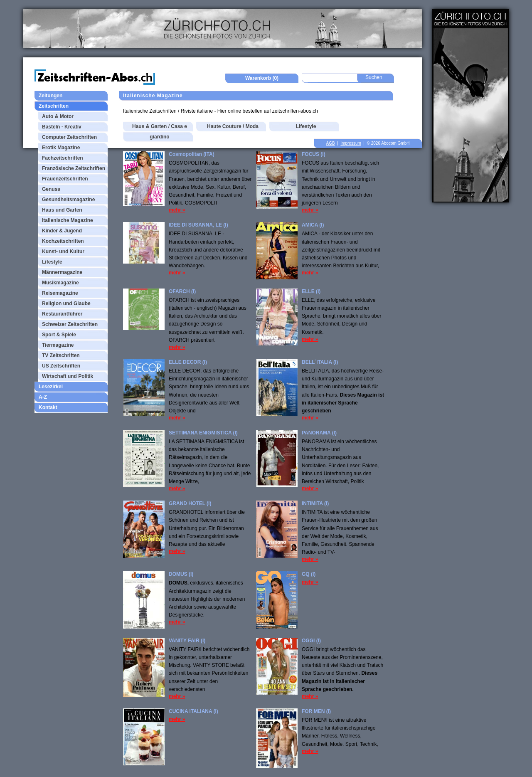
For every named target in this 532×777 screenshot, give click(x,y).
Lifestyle (52, 262)
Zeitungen (50, 96)
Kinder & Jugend (62, 231)
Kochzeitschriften (63, 241)
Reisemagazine (60, 293)
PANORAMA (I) (319, 433)
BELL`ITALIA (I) (320, 362)
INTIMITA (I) (315, 503)
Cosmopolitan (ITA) (192, 154)
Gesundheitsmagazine (68, 200)
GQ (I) (309, 574)
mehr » (177, 210)
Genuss (51, 189)
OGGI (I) (311, 641)
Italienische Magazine (68, 220)
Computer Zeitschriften (69, 137)
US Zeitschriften (61, 366)
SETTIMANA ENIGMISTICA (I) (203, 433)
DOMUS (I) (181, 574)
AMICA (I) (313, 225)
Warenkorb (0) (262, 78)
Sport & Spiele (59, 335)
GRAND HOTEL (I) (190, 503)
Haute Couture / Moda (233, 126)
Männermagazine (62, 272)
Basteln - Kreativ (62, 127)
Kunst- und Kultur (63, 252)
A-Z (43, 397)
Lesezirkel (51, 387)
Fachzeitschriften (63, 158)
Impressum (351, 143)
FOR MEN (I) (316, 711)
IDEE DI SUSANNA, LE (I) (198, 225)
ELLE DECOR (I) (188, 362)
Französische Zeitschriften (74, 168)
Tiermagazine (58, 345)
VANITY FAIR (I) (187, 641)
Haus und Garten (62, 210)
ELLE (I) (311, 291)
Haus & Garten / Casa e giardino (160, 132)
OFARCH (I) (182, 291)
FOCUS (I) (314, 154)
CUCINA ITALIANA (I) (193, 711)
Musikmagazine (60, 283)
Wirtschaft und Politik (68, 376)
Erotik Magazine (61, 148)
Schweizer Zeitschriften (70, 324)
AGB (331, 143)
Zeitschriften (54, 106)
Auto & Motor (58, 116)
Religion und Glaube (66, 303)
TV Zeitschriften (61, 355)
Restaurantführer (62, 314)
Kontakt (48, 407)
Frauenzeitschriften (65, 179)
